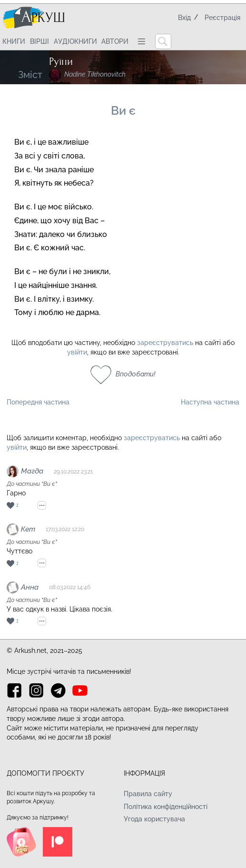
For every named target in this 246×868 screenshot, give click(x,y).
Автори (115, 41)
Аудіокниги (75, 41)
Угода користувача (154, 819)
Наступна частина (210, 402)
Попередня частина (38, 402)
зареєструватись (165, 343)
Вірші (39, 41)
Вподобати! (136, 374)
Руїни (61, 61)
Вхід (184, 18)
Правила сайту (148, 794)
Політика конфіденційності (166, 807)
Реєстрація (222, 18)
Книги (14, 41)
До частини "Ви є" (32, 484)
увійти (77, 352)
